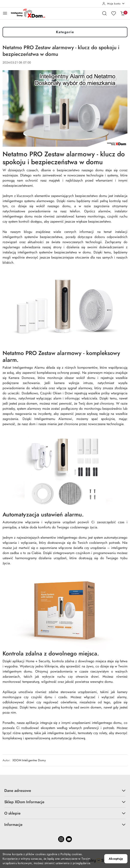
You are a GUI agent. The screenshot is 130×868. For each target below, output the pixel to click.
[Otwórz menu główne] (5, 13)
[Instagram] (61, 839)
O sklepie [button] (65, 813)
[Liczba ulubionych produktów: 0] (113, 13)
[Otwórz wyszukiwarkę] (104, 13)
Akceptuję (116, 859)
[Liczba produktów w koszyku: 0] (122, 13)
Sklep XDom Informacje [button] (65, 802)
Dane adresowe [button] (65, 790)
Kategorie (65, 32)
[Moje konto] (113, 4)
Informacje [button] (65, 824)
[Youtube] (69, 839)
